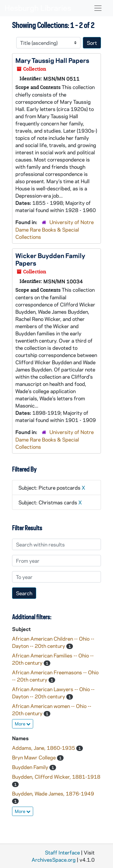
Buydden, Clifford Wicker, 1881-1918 (56, 777)
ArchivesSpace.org (54, 860)
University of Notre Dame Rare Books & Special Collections (55, 229)
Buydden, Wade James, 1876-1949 (53, 793)
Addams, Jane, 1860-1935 (44, 748)
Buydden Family (31, 767)
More (23, 724)
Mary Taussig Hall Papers (52, 60)
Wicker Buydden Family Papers (50, 259)
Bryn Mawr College (35, 757)
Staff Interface (62, 852)
